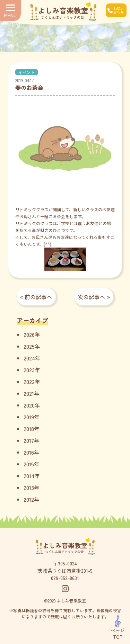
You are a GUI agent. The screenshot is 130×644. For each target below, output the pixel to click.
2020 (29, 405)
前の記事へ (38, 297)
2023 (29, 370)
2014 (29, 476)
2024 (29, 358)
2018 (29, 429)
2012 (29, 499)
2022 (29, 382)
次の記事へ (92, 297)
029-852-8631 (65, 578)
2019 (29, 417)
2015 (29, 464)
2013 (29, 488)
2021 (29, 393)
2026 (29, 334)
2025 (29, 346)
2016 (29, 452)
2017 (29, 440)
